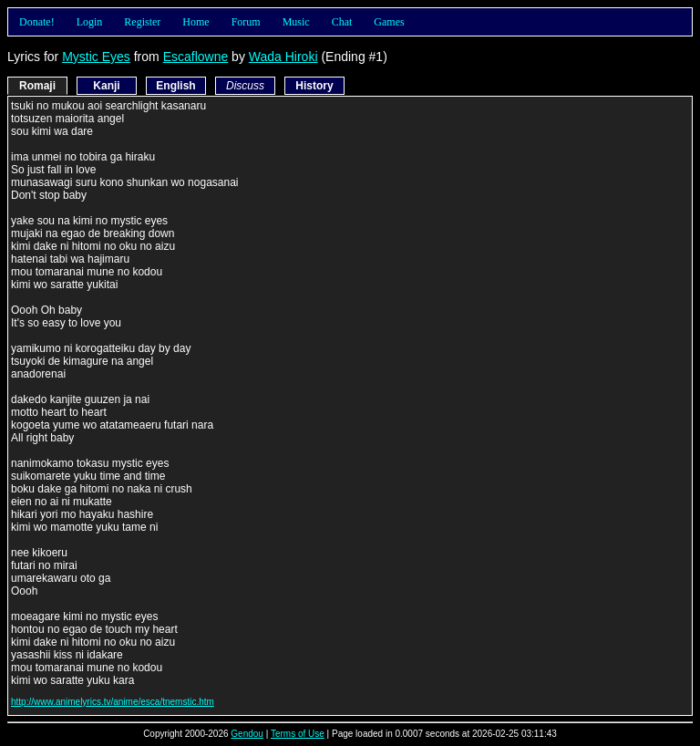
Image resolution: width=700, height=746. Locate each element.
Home (196, 22)
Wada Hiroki (283, 57)
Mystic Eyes (96, 57)
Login (90, 22)
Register (142, 22)
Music (296, 22)
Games (389, 22)
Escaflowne (196, 57)
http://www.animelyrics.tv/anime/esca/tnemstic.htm (113, 702)
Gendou (247, 734)
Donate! (37, 22)
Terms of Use (298, 734)
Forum (246, 22)
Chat (342, 22)
